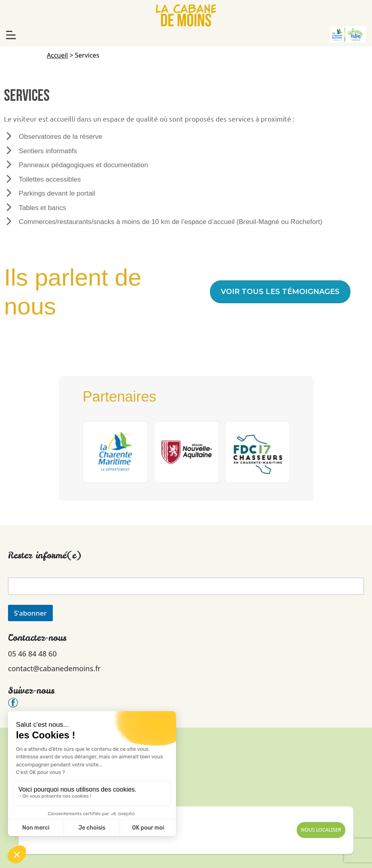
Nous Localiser (321, 830)
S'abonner (30, 613)
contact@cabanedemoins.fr (54, 668)
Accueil (57, 55)
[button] (280, 292)
